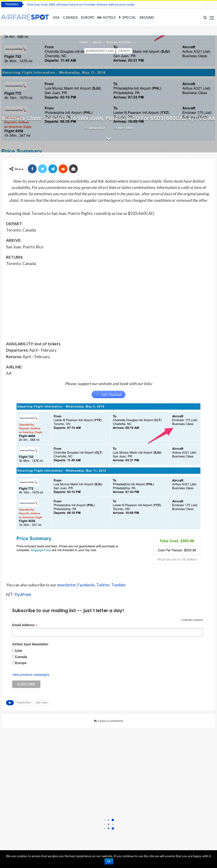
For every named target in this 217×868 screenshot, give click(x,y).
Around (147, 17)
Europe (88, 17)
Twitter (103, 585)
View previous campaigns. (31, 675)
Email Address (25, 625)
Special (127, 17)
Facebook (86, 585)
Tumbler (118, 585)
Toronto (124, 51)
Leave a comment (108, 721)
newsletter (66, 585)
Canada (70, 17)
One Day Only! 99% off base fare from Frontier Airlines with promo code (81, 5)
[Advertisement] (108, 303)
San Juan (42, 703)
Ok (109, 861)
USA (56, 17)
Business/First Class (100, 51)
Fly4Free (23, 595)
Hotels (107, 17)
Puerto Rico (24, 703)
